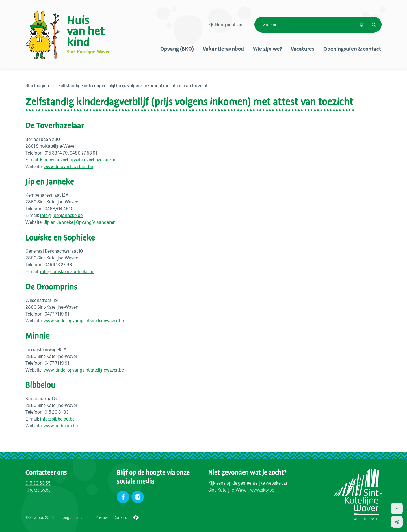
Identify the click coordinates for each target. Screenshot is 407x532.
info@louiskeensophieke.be (67, 271)
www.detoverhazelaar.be (68, 166)
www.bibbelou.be (61, 425)
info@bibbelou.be (57, 419)
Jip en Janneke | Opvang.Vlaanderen (80, 222)
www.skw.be (262, 490)
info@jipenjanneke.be (61, 215)
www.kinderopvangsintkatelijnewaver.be (84, 320)
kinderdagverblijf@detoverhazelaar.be (78, 159)
